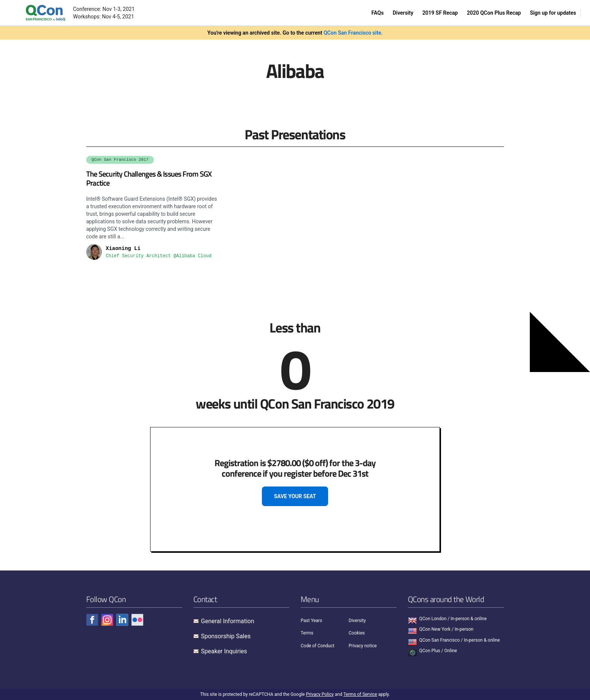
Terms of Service (360, 694)
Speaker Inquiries (224, 651)
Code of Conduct (318, 646)
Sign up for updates (553, 13)
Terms (307, 633)
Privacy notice (363, 646)
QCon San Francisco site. (353, 33)
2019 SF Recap (440, 13)
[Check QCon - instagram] (107, 620)
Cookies (357, 633)
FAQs (378, 13)
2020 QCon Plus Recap (494, 13)
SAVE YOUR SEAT (295, 496)
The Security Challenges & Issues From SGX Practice (149, 178)
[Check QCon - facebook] (92, 620)
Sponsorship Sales (226, 636)
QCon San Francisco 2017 (120, 160)
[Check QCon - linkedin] (122, 620)
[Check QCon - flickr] (137, 620)
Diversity (403, 13)
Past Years (311, 621)
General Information (228, 621)
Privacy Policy (320, 694)
